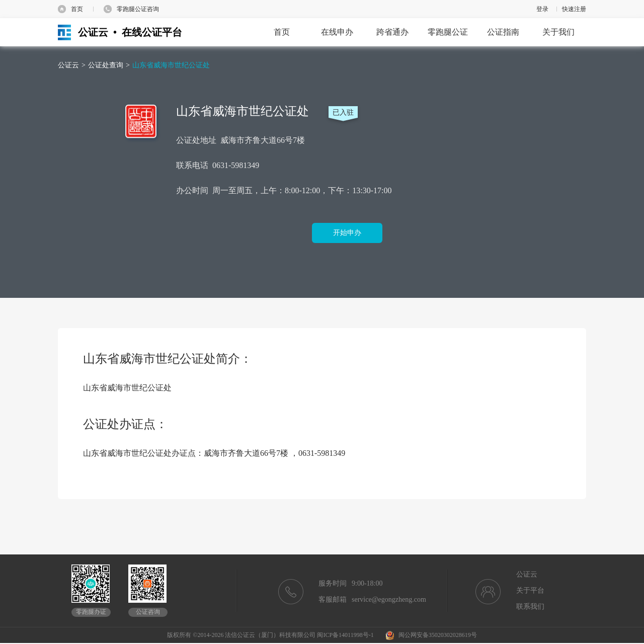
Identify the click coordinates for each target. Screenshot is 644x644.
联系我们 (530, 607)
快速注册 (574, 9)
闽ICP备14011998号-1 (345, 635)
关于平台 (530, 590)
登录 (542, 9)
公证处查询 (106, 65)
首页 (77, 9)
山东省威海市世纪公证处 (171, 65)
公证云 (68, 65)
